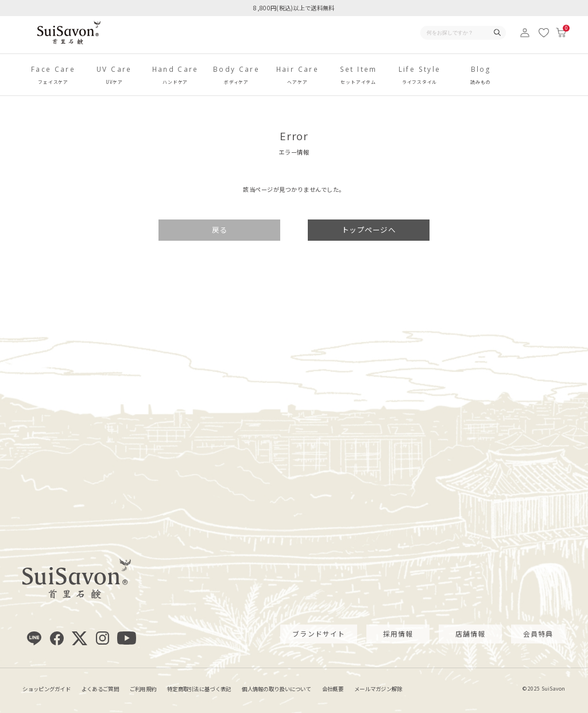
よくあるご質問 (100, 689)
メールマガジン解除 (378, 689)
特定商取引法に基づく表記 (199, 689)
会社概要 (333, 689)
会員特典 (538, 633)
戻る (220, 230)
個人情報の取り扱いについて (276, 689)
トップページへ (369, 230)
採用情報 (398, 633)
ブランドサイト (319, 633)
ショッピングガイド (47, 689)
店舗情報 (471, 633)
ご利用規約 (143, 689)
